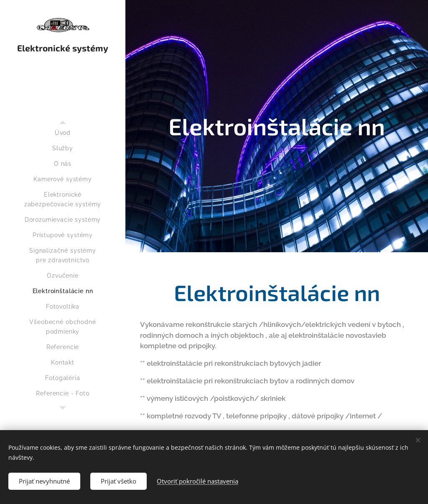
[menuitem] (63, 133)
